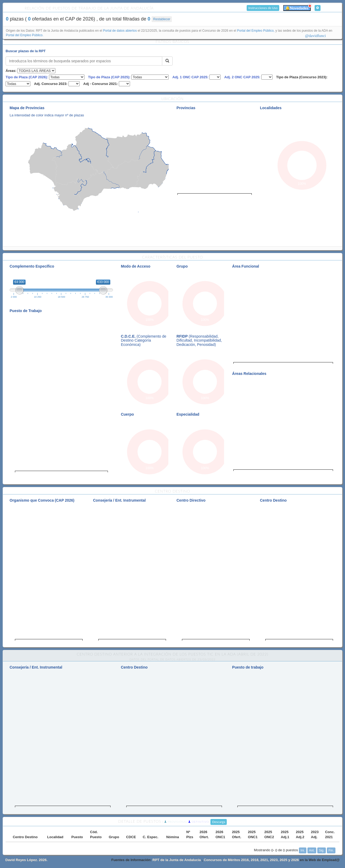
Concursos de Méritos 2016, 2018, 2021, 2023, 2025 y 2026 (252, 860)
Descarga (219, 822)
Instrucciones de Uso (263, 8)
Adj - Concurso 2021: (101, 84)
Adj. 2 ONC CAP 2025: (242, 77)
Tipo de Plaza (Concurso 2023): (302, 77)
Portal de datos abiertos (120, 31)
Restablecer (162, 19)
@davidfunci (315, 36)
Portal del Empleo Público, (256, 31)
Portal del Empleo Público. (25, 35)
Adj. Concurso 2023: (51, 84)
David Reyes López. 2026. (26, 860)
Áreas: (11, 71)
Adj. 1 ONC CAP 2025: (190, 77)
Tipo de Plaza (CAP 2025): (109, 77)
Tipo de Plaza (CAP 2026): (27, 77)
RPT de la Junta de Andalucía (177, 860)
